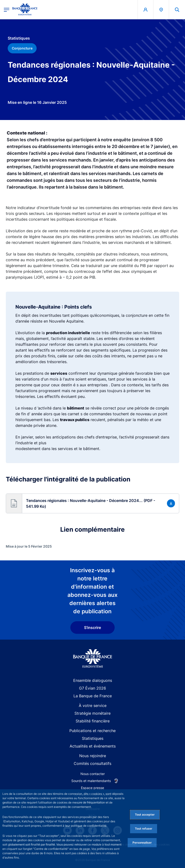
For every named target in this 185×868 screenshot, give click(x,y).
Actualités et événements (93, 746)
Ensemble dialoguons (93, 680)
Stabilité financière (93, 721)
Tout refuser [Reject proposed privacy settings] (144, 829)
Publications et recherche (92, 731)
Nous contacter (93, 774)
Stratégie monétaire (92, 713)
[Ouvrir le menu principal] (7, 10)
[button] (92, 503)
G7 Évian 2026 (92, 688)
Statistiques (93, 738)
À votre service (93, 706)
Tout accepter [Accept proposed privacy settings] (145, 815)
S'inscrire (92, 628)
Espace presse (92, 788)
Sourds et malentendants (91, 781)
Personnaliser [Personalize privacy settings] (142, 843)
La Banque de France (93, 696)
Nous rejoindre (93, 756)
